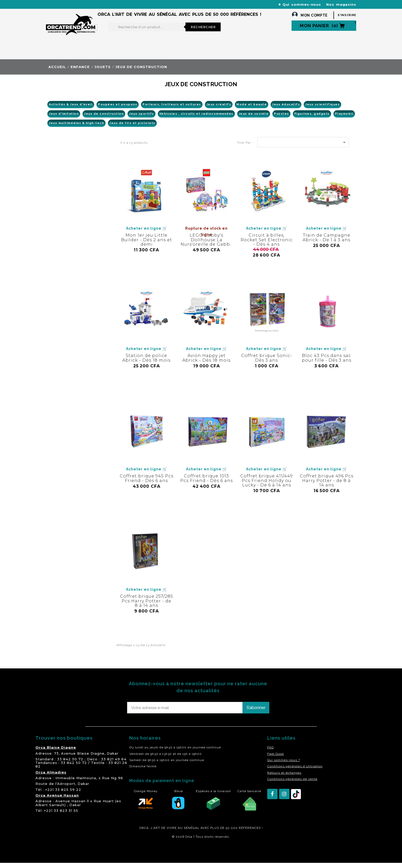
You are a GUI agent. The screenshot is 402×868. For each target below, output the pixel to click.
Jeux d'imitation (64, 119)
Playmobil (344, 119)
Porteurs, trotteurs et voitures (172, 110)
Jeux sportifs (142, 119)
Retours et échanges (284, 778)
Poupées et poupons (118, 110)
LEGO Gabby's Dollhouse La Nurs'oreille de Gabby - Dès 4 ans (206, 247)
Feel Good (276, 759)
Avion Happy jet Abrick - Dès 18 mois (206, 363)
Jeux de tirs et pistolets (132, 128)
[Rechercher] (147, 32)
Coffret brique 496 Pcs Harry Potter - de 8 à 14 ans (327, 486)
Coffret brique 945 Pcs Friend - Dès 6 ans (147, 483)
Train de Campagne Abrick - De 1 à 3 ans (326, 243)
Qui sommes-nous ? (284, 765)
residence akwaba (71, 856)
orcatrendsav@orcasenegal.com (75, 10)
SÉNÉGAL (192, 833)
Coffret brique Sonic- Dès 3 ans (267, 363)
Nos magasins (341, 4)
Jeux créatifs (219, 110)
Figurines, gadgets (312, 119)
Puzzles (281, 119)
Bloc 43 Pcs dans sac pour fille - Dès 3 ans (327, 363)
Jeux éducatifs (286, 110)
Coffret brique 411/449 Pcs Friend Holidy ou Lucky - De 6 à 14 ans (267, 486)
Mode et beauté (252, 110)
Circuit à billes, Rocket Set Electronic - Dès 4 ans (267, 245)
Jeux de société (254, 119)
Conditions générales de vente (292, 784)
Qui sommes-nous (302, 4)
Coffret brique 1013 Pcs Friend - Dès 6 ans (207, 483)
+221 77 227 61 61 (157, 4)
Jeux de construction (104, 119)
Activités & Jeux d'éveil (71, 110)
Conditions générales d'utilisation (295, 771)
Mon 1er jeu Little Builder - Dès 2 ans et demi (147, 245)
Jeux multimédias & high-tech (76, 128)
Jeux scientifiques (322, 110)
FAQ (270, 753)
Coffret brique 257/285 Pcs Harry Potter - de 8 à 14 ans (147, 606)
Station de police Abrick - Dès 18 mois (146, 363)
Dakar (113, 758)
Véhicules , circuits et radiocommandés (196, 119)
